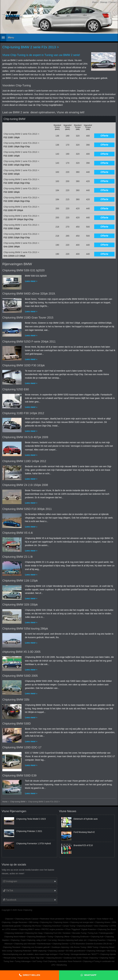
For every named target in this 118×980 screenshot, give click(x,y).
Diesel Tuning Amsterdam (76, 919)
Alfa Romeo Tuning (78, 947)
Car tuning (52, 940)
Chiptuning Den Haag (34, 933)
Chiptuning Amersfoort (52, 926)
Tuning (50, 937)
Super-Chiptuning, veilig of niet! (34, 940)
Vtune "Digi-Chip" (37, 958)
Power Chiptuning (90, 958)
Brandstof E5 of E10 (83, 845)
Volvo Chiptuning (101, 926)
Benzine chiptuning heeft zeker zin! (72, 940)
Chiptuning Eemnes (60, 944)
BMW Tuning (93, 947)
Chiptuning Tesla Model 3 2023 (31, 819)
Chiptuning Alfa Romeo (32, 926)
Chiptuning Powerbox (97, 940)
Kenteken (67, 933)
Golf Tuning (37, 961)
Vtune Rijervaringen (14, 811)
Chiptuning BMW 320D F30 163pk (24, 365)
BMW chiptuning (40, 951)
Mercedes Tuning (79, 933)
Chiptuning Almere (103, 922)
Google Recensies (20, 922)
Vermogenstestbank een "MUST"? (85, 954)
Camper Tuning (69, 926)
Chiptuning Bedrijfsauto (36, 937)
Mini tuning (112, 951)
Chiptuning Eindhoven (80, 937)
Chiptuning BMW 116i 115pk (20, 581)
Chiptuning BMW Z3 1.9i (17, 557)
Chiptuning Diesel (107, 947)
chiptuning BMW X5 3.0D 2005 (21, 652)
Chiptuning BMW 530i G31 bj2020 (23, 270)
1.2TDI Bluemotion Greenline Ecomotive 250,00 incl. (91, 944)
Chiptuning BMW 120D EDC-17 (22, 747)
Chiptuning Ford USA (53, 933)
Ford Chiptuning (50, 961)
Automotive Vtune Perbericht (70, 961)
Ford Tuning (64, 954)
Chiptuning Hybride (108, 954)
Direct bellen (31, 975)
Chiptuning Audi (97, 937)
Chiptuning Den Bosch (107, 929)
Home (95, 2)
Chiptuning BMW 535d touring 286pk (25, 629)
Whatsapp (90, 975)
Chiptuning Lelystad (56, 951)
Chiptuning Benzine (54, 958)
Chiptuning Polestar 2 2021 (29, 831)
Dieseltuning (62, 965)
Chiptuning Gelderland (14, 933)
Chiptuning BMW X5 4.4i (18, 533)
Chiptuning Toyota (107, 958)
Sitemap (103, 2)
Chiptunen (9, 919)
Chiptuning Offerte (62, 937)
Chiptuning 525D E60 (16, 389)
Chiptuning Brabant (85, 926)
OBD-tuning (33, 922)
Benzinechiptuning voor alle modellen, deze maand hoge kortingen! (31, 954)
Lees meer (30, 281)
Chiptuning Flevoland (12, 947)
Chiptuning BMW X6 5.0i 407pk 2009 (25, 437)
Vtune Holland (102, 919)
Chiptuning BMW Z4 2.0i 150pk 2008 (25, 485)
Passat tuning (23, 958)
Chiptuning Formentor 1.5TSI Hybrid (34, 843)
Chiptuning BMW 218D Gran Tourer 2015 (28, 318)
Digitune (92, 919)
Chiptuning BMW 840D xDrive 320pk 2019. (29, 294)
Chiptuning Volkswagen (96, 951)
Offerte (104, 136)
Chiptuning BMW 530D (17, 724)
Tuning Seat (8, 961)
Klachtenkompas (44, 944)
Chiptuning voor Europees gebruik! (36, 947)
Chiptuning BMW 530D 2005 (20, 676)
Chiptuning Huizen (61, 922)
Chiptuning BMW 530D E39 (19, 776)
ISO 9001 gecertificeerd (75, 951)
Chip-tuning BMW (18, 802)
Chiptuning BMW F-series (29, 929)
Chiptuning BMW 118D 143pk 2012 (24, 461)
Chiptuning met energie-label (82, 922)
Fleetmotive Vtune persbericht (52, 919)
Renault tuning (10, 958)
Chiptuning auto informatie (25, 944)
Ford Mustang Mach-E (84, 832)
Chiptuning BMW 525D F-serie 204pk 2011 (29, 342)
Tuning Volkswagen (23, 961)
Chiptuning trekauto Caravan (27, 919)
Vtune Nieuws (68, 811)
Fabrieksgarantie (106, 933)
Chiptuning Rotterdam (22, 951)
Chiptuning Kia (46, 922)
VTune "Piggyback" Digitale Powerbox (81, 929)
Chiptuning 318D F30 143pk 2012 (23, 413)
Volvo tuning (7, 951)
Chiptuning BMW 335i (16, 700)
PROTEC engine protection (53, 929)
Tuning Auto (93, 933)
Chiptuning (15, 940)
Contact (113, 2)
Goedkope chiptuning (60, 947)
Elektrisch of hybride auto (86, 819)
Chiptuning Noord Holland (15, 937)
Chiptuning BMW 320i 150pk (20, 605)
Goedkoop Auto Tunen (73, 958)
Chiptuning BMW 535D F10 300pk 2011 (27, 509)
